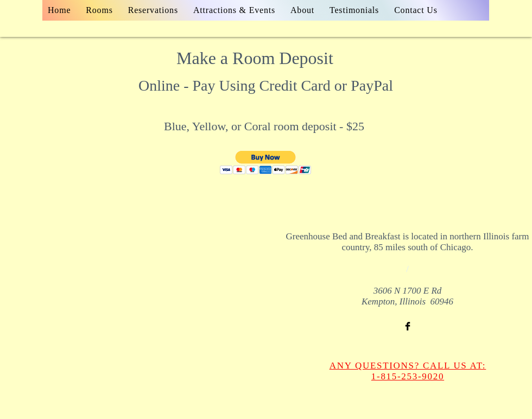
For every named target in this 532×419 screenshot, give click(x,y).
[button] (266, 163)
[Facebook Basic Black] (408, 326)
